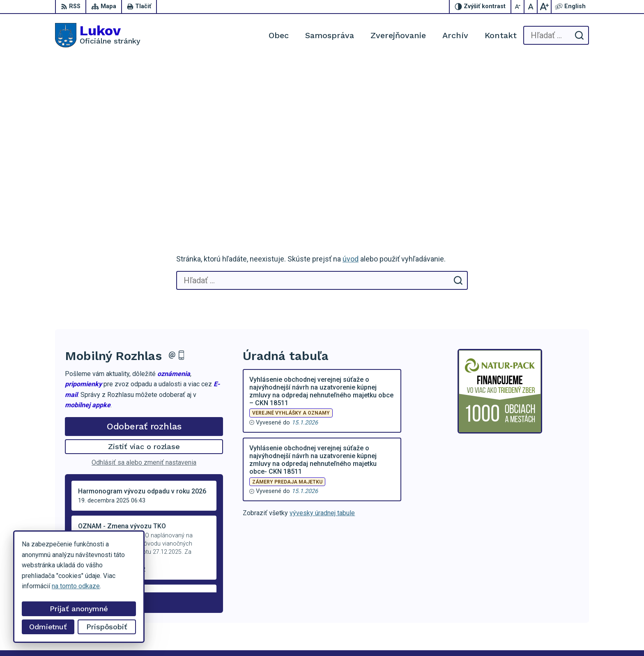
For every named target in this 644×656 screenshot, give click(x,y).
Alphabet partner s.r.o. (163, 634)
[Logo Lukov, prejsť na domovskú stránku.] (98, 35)
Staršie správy (92, 444)
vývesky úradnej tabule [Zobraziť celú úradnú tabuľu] (322, 357)
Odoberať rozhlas (144, 270)
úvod (351, 102)
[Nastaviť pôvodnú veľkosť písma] (531, 7)
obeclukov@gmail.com (557, 604)
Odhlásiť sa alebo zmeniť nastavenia (144, 306)
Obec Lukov (266, 634)
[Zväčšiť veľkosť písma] (544, 7)
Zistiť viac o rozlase (144, 290)
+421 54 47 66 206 (552, 586)
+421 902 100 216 (551, 595)
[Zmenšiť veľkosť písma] (518, 7)
